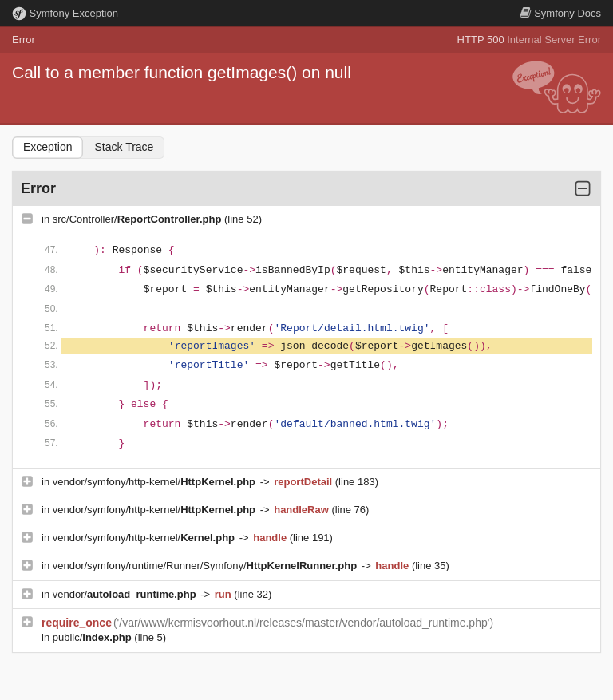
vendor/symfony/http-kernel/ (156, 482)
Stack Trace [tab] (124, 147)
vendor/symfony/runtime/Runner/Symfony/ (206, 566)
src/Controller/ (138, 219)
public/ (94, 637)
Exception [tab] (47, 147)
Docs (560, 13)
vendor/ (126, 594)
